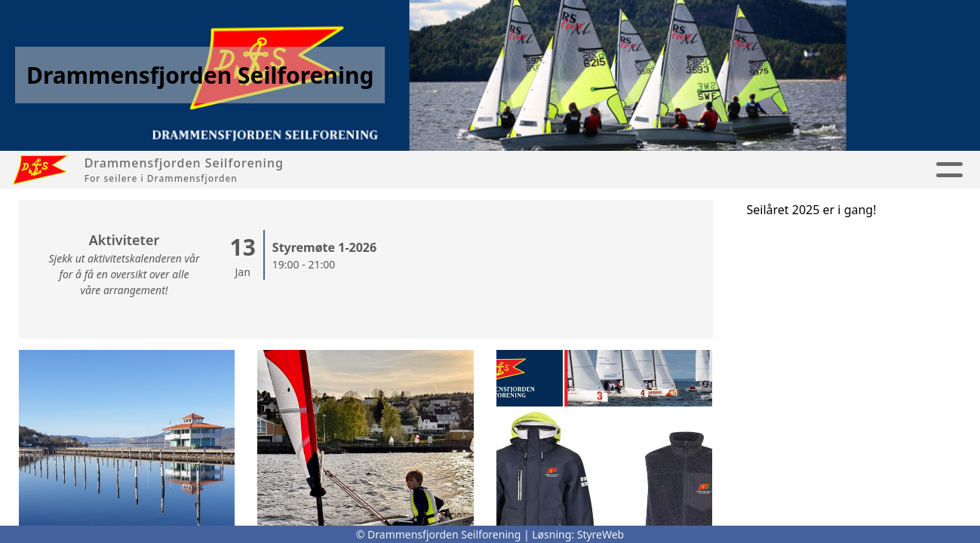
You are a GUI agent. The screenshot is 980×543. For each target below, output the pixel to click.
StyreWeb (601, 534)
